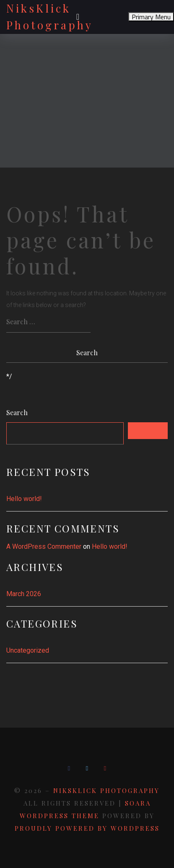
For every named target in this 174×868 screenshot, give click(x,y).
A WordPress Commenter (44, 546)
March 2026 (24, 594)
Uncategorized (28, 650)
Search (17, 413)
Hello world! (24, 499)
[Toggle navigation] (78, 17)
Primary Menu (151, 17)
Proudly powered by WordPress (87, 828)
